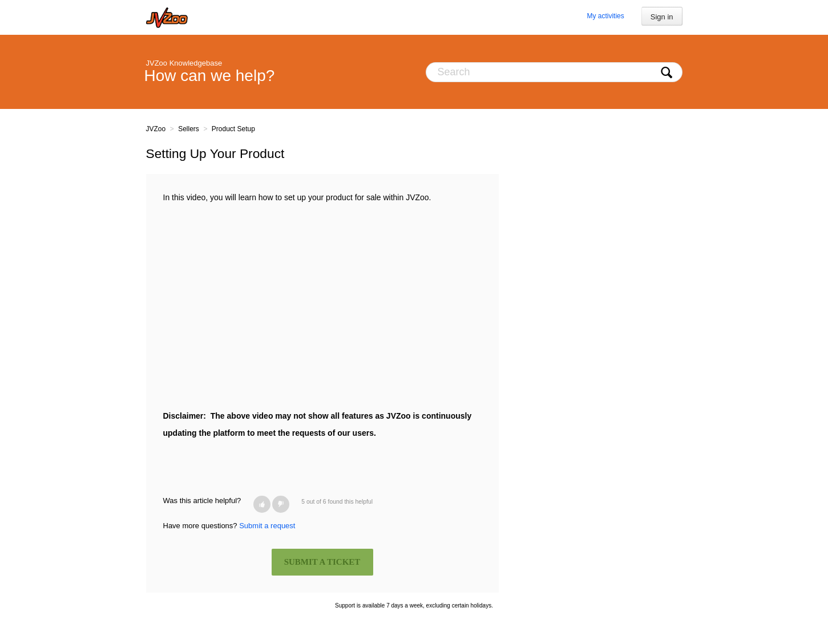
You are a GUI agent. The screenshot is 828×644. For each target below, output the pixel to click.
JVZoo (156, 129)
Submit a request (267, 526)
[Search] (554, 72)
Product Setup (233, 129)
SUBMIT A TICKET (322, 562)
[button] (262, 504)
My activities (605, 16)
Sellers (189, 129)
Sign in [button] (662, 17)
